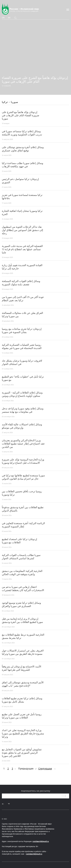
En (3, 18)
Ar (9, 18)
